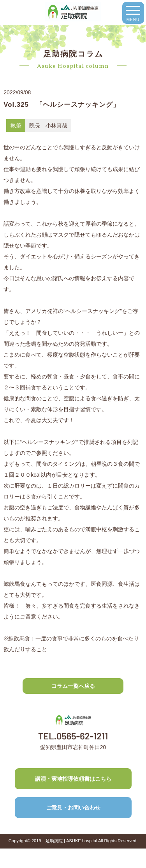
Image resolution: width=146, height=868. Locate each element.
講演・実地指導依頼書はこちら (73, 779)
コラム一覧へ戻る (73, 686)
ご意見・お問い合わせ (73, 808)
